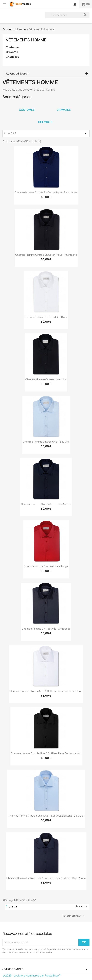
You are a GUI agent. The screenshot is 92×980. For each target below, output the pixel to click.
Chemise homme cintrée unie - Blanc (46, 317)
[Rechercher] (67, 15)
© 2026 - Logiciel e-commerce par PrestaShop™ (32, 976)
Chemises (13, 57)
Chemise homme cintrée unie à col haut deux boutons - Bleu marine (46, 878)
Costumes (13, 47)
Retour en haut (74, 916)
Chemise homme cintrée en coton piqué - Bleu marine (46, 192)
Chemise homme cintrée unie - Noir (46, 379)
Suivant (82, 907)
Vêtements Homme (26, 40)
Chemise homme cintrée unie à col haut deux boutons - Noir (46, 753)
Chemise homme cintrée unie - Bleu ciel (46, 442)
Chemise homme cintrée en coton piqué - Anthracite (46, 255)
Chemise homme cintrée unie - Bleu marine (46, 504)
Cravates (12, 52)
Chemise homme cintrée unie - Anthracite (46, 629)
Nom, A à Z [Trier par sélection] (46, 134)
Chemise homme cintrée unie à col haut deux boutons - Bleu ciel (46, 816)
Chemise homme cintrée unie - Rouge (46, 566)
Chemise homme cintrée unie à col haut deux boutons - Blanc (46, 691)
